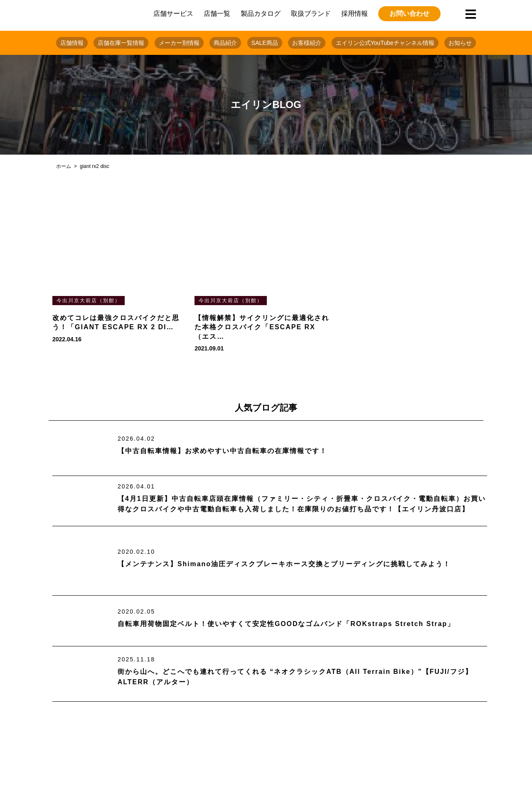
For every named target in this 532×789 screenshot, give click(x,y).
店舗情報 (72, 43)
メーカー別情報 (179, 43)
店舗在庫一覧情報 (121, 43)
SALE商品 (265, 43)
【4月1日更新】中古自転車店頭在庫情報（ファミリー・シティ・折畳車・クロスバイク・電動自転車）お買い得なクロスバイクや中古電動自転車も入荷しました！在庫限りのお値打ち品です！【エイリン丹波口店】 (302, 504)
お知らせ (460, 43)
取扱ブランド (311, 14)
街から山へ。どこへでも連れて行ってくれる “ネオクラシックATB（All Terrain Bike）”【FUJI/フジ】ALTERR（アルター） (295, 677)
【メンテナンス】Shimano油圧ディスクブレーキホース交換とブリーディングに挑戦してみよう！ (284, 564)
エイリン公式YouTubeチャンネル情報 (385, 43)
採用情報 (355, 14)
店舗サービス (173, 14)
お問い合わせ (409, 14)
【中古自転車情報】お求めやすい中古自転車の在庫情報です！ (222, 451)
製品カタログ (261, 14)
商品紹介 (225, 43)
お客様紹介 (307, 43)
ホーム (64, 166)
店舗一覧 (217, 14)
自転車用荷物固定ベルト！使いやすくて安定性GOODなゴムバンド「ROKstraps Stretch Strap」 (287, 624)
